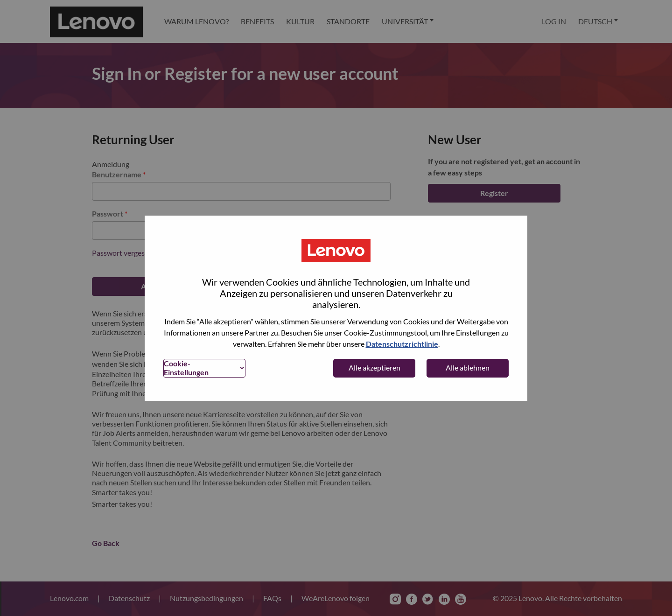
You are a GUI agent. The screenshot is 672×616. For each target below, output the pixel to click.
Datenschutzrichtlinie (402, 344)
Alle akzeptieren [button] (374, 367)
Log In (554, 21)
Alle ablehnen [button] (468, 367)
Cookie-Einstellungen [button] (186, 367)
